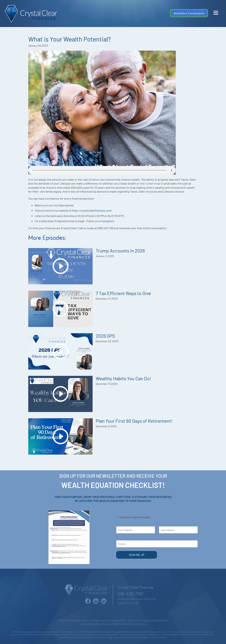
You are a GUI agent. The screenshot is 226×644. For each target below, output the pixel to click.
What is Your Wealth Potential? (70, 39)
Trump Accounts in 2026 (120, 251)
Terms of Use (135, 620)
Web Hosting (120, 624)
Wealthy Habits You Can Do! (123, 378)
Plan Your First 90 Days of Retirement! (134, 421)
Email (117, 539)
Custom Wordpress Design (94, 624)
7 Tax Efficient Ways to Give (123, 293)
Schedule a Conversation (189, 13)
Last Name (160, 525)
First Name (117, 525)
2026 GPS (105, 336)
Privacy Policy (119, 620)
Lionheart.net (139, 624)
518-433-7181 (130, 593)
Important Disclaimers (156, 620)
